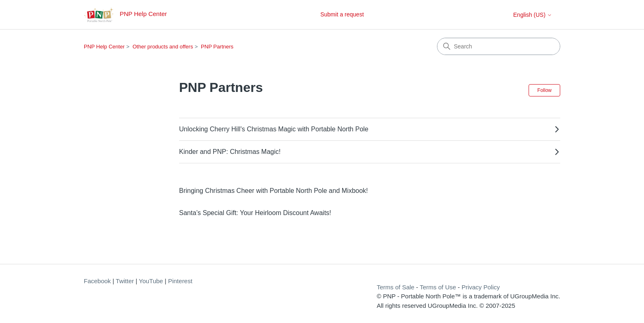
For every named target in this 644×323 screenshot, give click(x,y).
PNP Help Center (104, 47)
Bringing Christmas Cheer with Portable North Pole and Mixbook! (274, 191)
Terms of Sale (396, 287)
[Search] (499, 46)
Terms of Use (438, 287)
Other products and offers (163, 47)
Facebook (97, 281)
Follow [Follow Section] (544, 90)
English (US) (533, 15)
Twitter (125, 281)
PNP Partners (217, 47)
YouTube (151, 281)
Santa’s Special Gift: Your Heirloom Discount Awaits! (255, 213)
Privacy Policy (481, 287)
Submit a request (342, 14)
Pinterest (180, 281)
